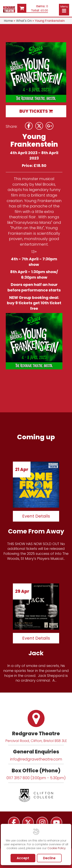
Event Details (36, 516)
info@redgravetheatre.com (36, 759)
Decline (49, 858)
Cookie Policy (57, 848)
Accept (23, 858)
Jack (36, 653)
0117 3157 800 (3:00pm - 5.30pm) (36, 778)
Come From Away (36, 531)
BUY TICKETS (36, 111)
